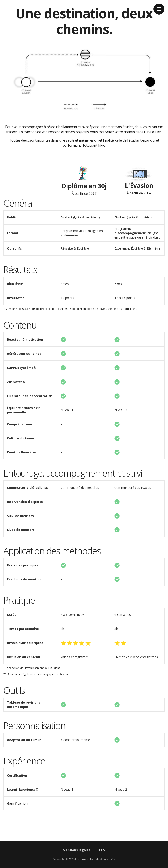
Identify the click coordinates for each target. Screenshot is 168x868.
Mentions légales (77, 850)
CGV (102, 850)
